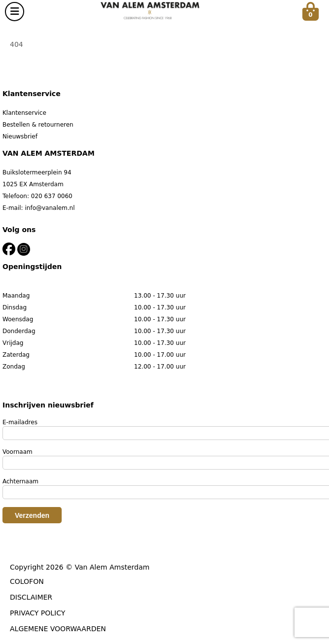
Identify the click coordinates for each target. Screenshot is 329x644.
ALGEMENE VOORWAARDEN (58, 629)
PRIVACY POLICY (37, 613)
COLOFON (27, 581)
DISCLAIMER (31, 597)
